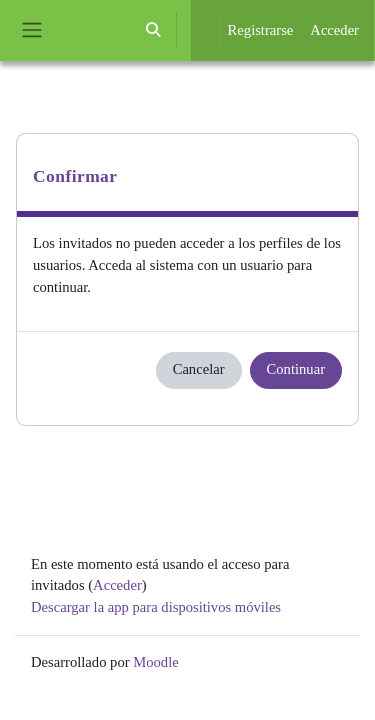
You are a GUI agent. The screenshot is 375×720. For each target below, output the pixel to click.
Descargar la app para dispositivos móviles (156, 607)
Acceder (334, 30)
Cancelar (199, 369)
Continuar (296, 369)
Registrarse (261, 30)
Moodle (155, 662)
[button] (153, 30)
